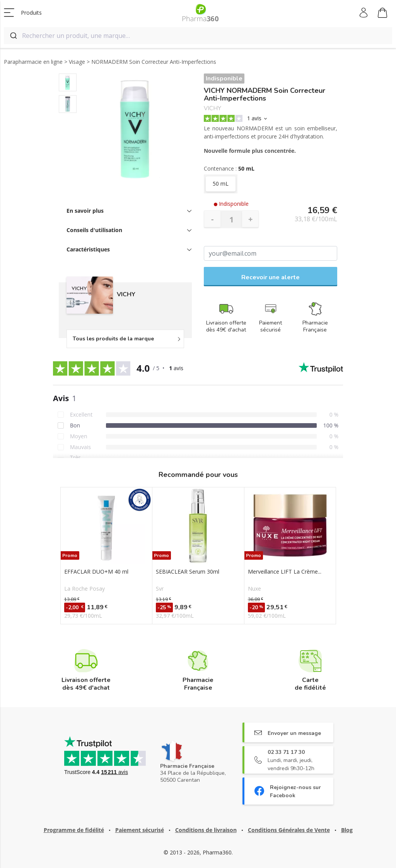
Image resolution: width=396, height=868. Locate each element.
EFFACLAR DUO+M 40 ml (96, 572)
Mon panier (382, 14)
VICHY (213, 108)
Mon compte (364, 13)
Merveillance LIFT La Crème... (285, 572)
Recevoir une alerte (271, 277)
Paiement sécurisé (140, 830)
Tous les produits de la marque (113, 339)
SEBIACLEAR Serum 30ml (188, 572)
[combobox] (198, 36)
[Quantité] (231, 219)
